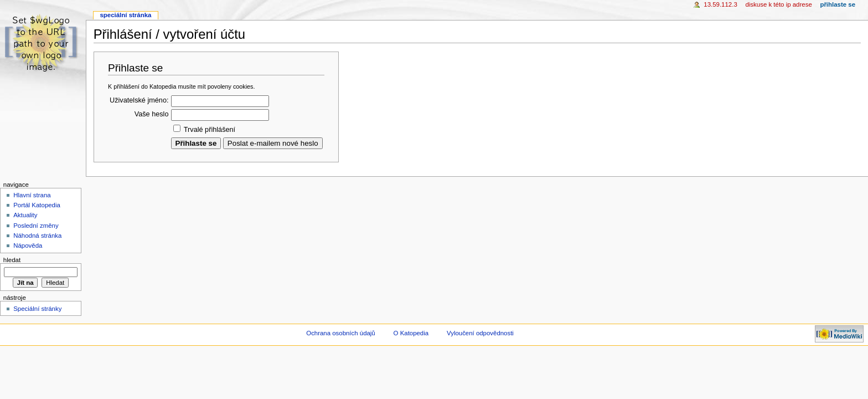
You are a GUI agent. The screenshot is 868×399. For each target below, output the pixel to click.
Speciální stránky (37, 309)
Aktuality (25, 215)
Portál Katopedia (37, 205)
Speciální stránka (125, 15)
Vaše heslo (152, 114)
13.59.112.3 (720, 4)
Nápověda (28, 245)
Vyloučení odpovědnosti (480, 333)
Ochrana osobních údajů (340, 333)
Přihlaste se (838, 4)
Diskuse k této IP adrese (778, 4)
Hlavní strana (32, 195)
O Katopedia (411, 333)
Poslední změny (36, 226)
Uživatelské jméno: (139, 100)
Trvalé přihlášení (210, 130)
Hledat (12, 260)
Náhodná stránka (37, 236)
